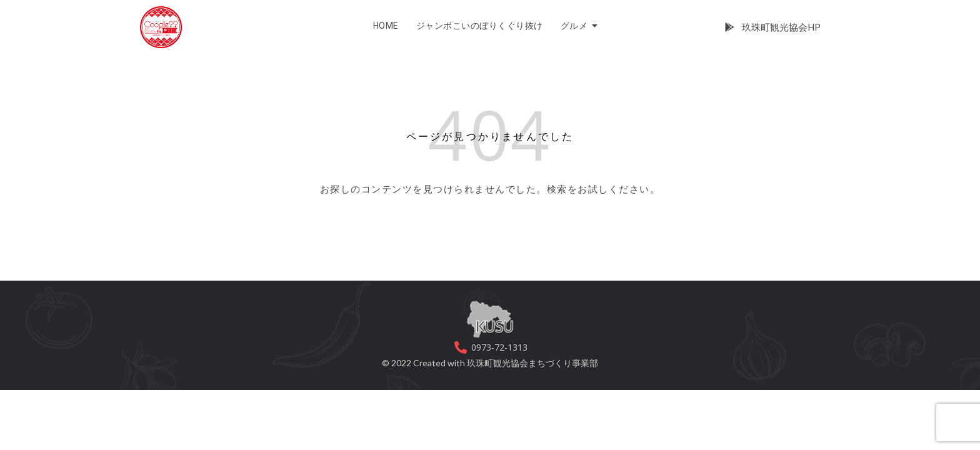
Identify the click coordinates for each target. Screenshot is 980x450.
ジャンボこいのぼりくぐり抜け (480, 26)
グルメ (576, 26)
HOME (386, 26)
